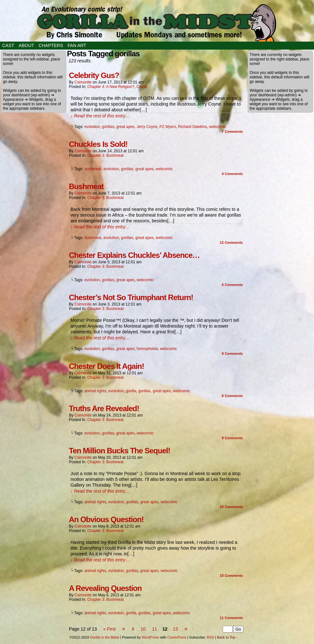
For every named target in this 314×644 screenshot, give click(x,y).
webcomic (218, 127)
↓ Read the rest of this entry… (100, 116)
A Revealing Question (105, 588)
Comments (232, 131)
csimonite (83, 82)
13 (176, 629)
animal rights (95, 391)
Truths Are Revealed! (104, 408)
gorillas (108, 127)
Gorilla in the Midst (105, 637)
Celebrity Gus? (94, 75)
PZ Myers (168, 127)
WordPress (150, 637)
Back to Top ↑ (227, 637)
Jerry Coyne (147, 127)
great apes (125, 127)
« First (109, 629)
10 (143, 629)
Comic (142, 87)
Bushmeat (86, 186)
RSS (210, 637)
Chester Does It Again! (107, 366)
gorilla (131, 391)
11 (154, 629)
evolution (92, 127)
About (26, 45)
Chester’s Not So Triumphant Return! (131, 297)
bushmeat (93, 169)
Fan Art (77, 45)
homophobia (147, 349)
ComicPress (177, 637)
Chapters (51, 45)
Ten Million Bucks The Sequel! (120, 451)
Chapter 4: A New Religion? (111, 87)
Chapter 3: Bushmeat (105, 155)
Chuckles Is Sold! (98, 144)
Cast (8, 45)
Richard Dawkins (193, 127)
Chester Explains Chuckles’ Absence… (134, 255)
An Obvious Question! (106, 519)
